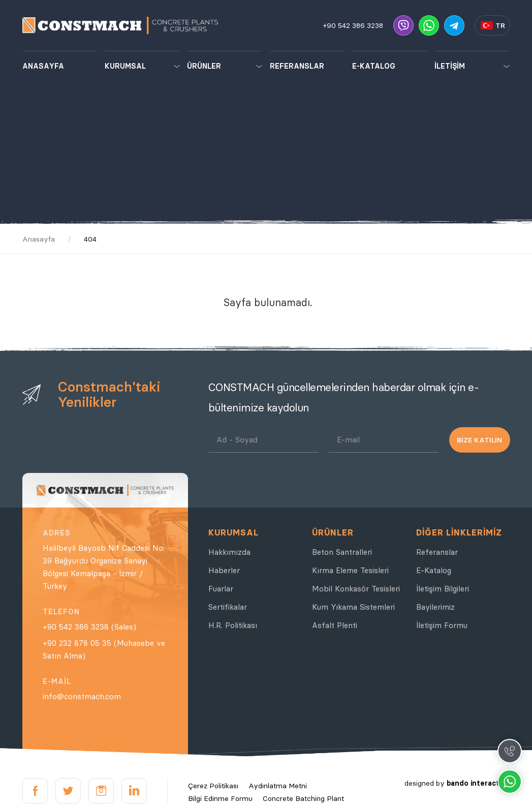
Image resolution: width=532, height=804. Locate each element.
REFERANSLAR (297, 66)
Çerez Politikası (213, 786)
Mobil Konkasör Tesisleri (356, 589)
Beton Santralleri (342, 552)
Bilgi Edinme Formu (220, 798)
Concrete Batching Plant (303, 798)
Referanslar (437, 552)
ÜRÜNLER (204, 66)
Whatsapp (510, 782)
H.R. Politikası (233, 625)
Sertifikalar (228, 607)
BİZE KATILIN (479, 440)
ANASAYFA (43, 66)
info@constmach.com (82, 696)
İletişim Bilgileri (443, 589)
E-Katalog (434, 570)
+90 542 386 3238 (353, 25)
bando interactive (478, 783)
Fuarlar (221, 589)
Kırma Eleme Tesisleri (350, 570)
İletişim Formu (442, 625)
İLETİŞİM (450, 66)
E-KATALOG (374, 66)
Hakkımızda (229, 552)
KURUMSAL (125, 66)
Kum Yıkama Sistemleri (353, 607)
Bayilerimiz (435, 607)
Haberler (224, 570)
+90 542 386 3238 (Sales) (89, 627)
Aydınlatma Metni (278, 786)
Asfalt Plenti (335, 625)
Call (510, 751)
